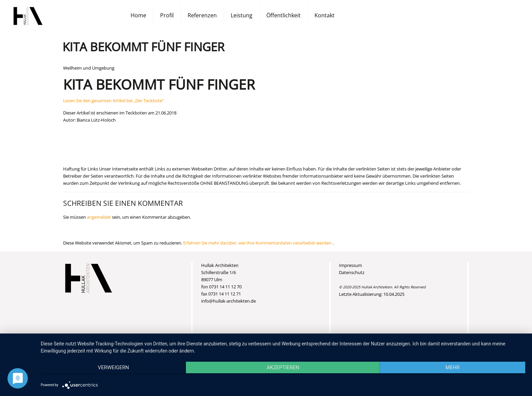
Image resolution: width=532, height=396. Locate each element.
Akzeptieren (283, 367)
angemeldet (99, 217)
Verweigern (113, 367)
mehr (453, 367)
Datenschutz (352, 272)
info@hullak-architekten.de (229, 301)
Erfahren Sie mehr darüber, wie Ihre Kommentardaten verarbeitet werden (258, 243)
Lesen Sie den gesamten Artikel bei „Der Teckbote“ (113, 101)
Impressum (350, 265)
